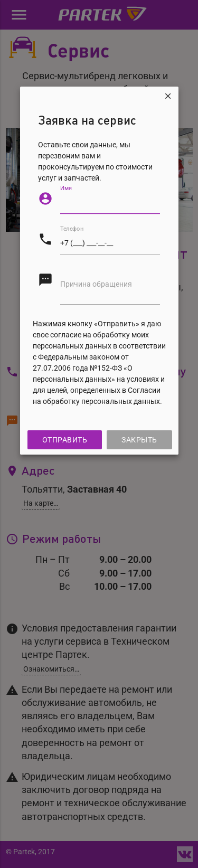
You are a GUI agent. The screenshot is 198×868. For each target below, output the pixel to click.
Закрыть (139, 440)
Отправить (65, 440)
